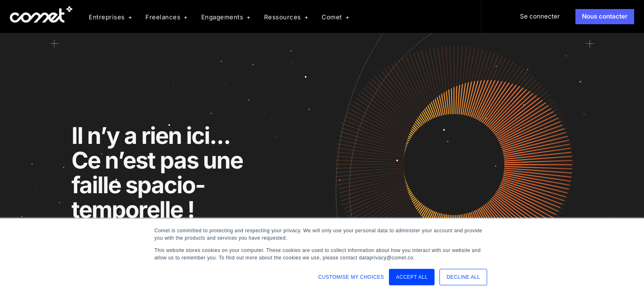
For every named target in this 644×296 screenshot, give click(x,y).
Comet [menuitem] (332, 17)
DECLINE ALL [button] (463, 277)
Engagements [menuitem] (222, 17)
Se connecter (540, 16)
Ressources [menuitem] (283, 17)
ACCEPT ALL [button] (412, 277)
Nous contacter (605, 16)
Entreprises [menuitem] (107, 17)
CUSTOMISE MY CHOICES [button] (351, 277)
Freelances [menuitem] (163, 17)
